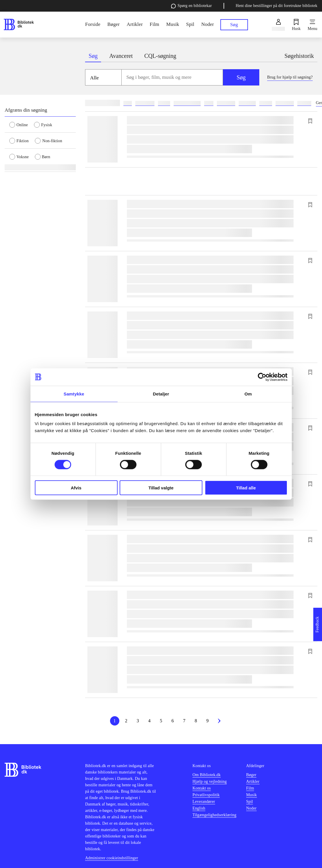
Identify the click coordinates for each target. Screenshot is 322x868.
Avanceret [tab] (121, 56)
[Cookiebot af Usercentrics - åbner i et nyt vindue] (262, 377)
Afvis (76, 488)
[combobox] (172, 77)
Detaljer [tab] (161, 394)
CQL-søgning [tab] (160, 56)
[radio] (22, 124)
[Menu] (313, 25)
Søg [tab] (93, 56)
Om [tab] (248, 394)
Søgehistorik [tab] (299, 56)
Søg (241, 77)
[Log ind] (278, 25)
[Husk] (296, 25)
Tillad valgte (161, 488)
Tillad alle (246, 488)
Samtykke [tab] (74, 394)
